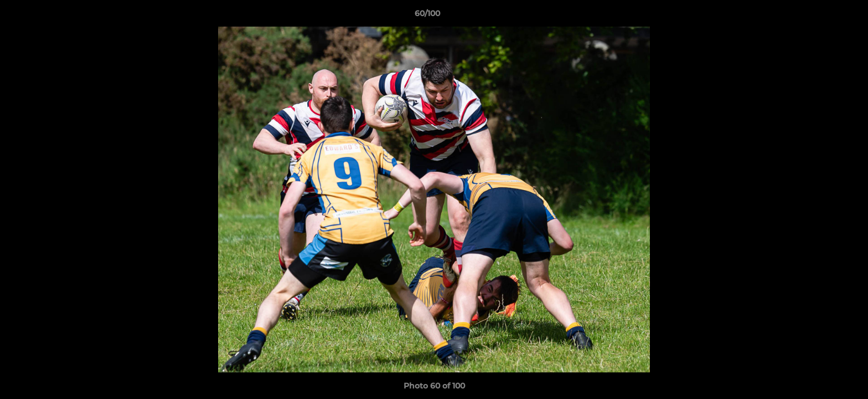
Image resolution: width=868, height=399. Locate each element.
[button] (821, 16)
